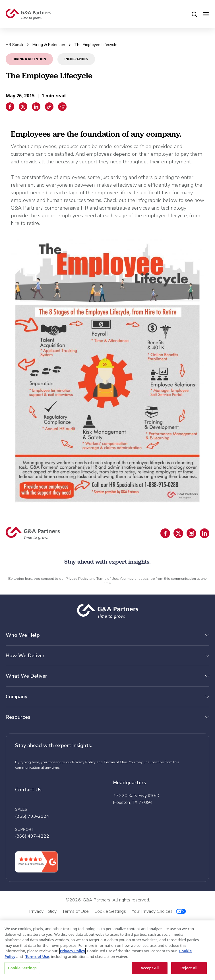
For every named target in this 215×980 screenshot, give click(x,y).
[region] (108, 950)
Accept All (150, 968)
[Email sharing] (62, 107)
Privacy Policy (77, 579)
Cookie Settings (22, 968)
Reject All (189, 968)
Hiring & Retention (49, 45)
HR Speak (15, 45)
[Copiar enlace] (49, 107)
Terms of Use (107, 579)
